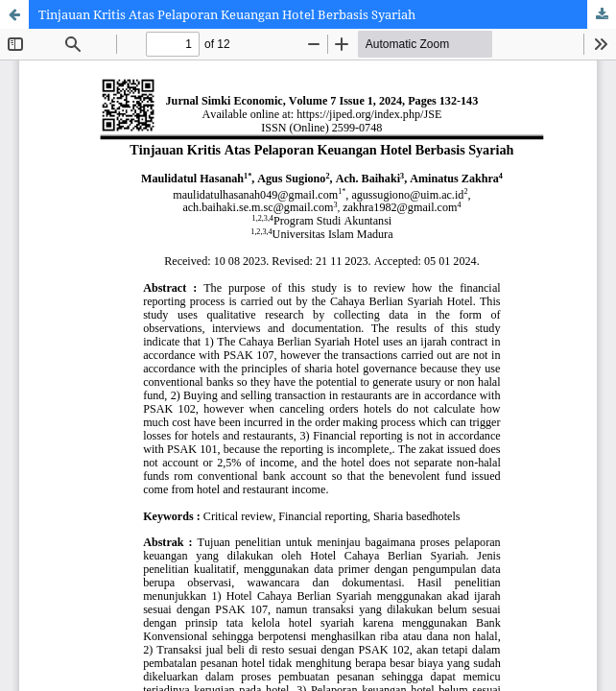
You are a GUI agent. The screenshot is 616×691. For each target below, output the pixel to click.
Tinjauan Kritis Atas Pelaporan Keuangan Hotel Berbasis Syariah (227, 14)
